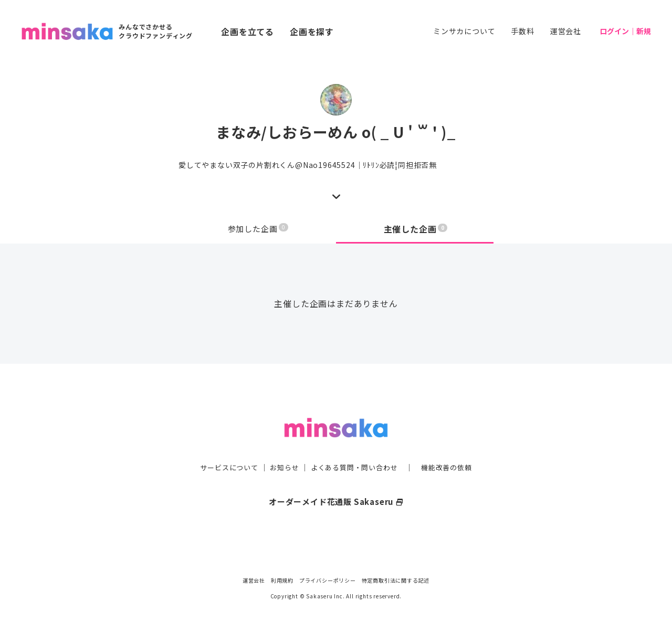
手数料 (522, 31)
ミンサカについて (464, 31)
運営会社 (566, 31)
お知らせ (282, 446)
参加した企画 (258, 229)
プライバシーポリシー (328, 580)
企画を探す (312, 31)
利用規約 (282, 580)
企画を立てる (248, 31)
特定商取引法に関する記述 (396, 580)
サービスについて (223, 446)
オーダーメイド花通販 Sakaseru (336, 480)
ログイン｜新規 (625, 31)
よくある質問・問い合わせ (355, 446)
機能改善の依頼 (453, 446)
